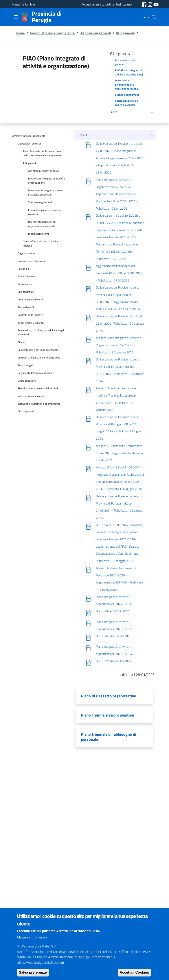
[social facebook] (145, 4)
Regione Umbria (24, 4)
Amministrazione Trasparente (52, 33)
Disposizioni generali (95, 33)
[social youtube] (156, 4)
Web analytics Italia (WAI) (39, 953)
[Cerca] (154, 17)
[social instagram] (151, 4)
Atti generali (125, 33)
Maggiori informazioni (33, 944)
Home (20, 33)
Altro (114, 112)
